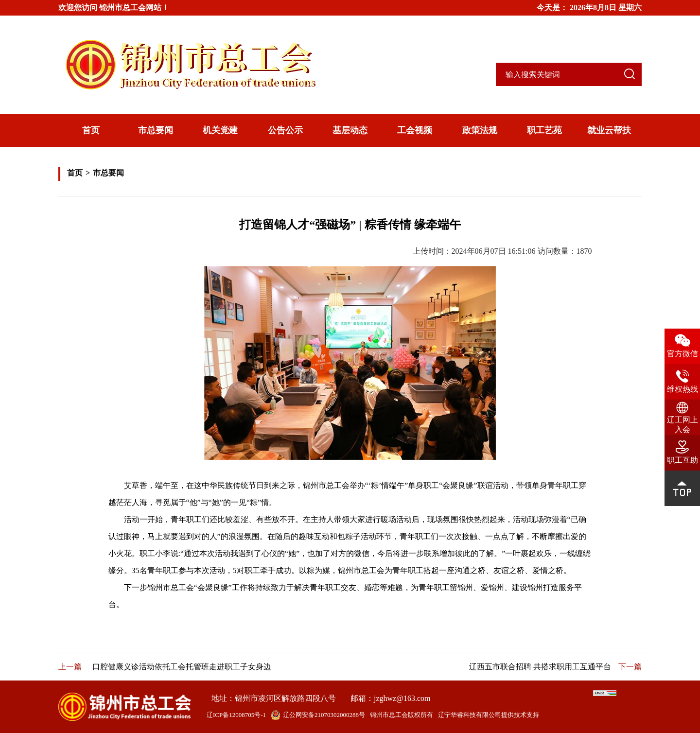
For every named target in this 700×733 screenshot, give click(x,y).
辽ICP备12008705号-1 (236, 715)
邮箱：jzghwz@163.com (390, 698)
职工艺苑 (544, 130)
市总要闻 (156, 130)
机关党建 (220, 130)
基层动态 (350, 130)
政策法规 (480, 130)
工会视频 (415, 130)
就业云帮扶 (609, 130)
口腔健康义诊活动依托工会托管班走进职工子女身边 (182, 667)
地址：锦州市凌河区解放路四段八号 (274, 698)
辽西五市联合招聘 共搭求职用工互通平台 (540, 667)
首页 (91, 130)
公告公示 (285, 130)
